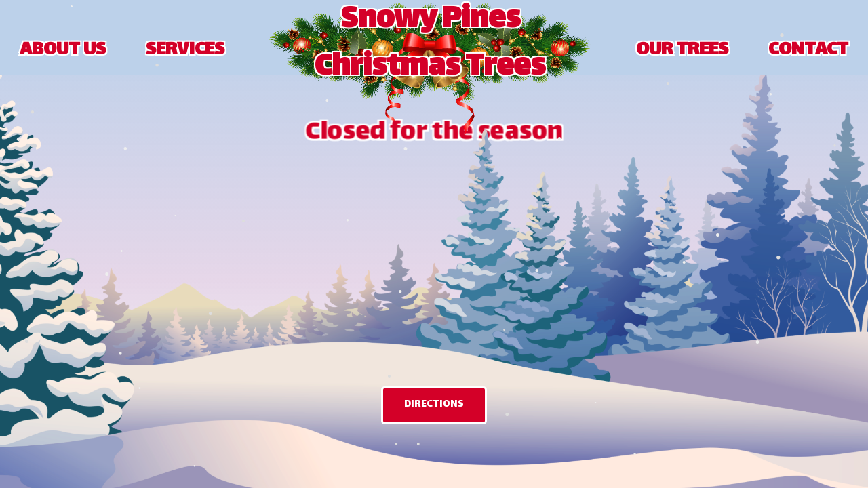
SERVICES (185, 51)
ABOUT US (63, 51)
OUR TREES (682, 51)
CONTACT (808, 51)
